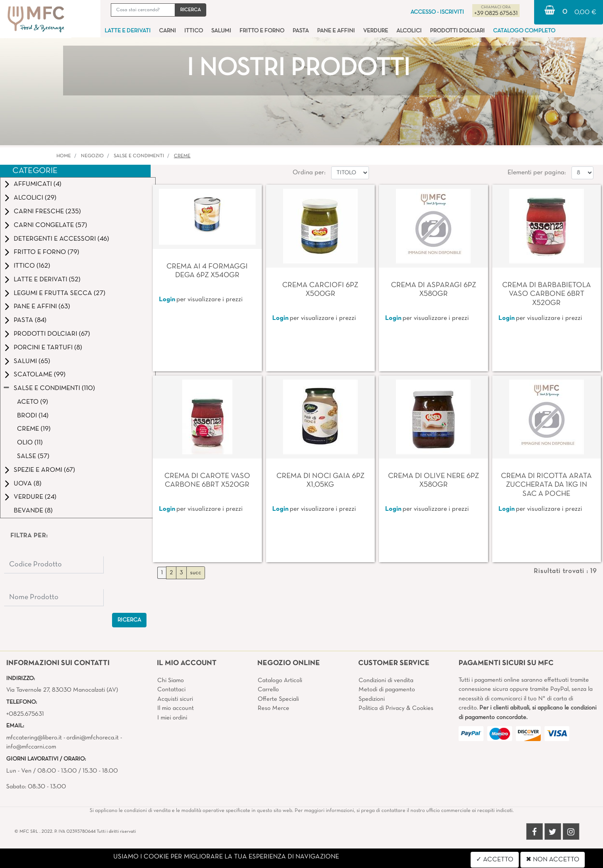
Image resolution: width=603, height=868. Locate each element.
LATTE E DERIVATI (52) (47, 280)
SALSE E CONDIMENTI (139, 156)
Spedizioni (372, 699)
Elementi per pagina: (537, 173)
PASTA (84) (30, 320)
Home (64, 156)
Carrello (268, 690)
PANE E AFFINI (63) (42, 307)
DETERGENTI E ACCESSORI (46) (61, 239)
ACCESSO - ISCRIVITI (437, 12)
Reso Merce (273, 708)
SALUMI (221, 31)
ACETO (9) (33, 402)
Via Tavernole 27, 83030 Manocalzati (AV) (62, 690)
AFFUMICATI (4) (38, 184)
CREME (182, 156)
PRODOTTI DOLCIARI (457, 31)
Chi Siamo (171, 680)
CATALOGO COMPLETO (524, 31)
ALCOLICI (409, 31)
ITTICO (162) (32, 266)
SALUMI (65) (32, 361)
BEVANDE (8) (33, 511)
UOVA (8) (28, 484)
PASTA (301, 31)
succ (196, 573)
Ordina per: (309, 173)
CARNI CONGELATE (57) (50, 225)
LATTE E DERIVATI (128, 31)
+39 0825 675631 (496, 13)
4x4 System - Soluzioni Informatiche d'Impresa (320, 863)
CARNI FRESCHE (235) (47, 212)
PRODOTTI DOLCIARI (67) (52, 334)
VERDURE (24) (35, 497)
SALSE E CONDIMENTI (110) (54, 388)
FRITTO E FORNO (262, 31)
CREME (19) (34, 429)
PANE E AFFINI (336, 31)
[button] (190, 10)
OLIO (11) (30, 443)
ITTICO (194, 31)
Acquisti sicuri (175, 699)
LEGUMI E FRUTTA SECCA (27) (60, 293)
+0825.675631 (25, 714)
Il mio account (176, 708)
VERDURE (376, 31)
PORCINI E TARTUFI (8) (48, 348)
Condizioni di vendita (386, 680)
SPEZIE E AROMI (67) (44, 470)
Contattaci (171, 690)
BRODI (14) (33, 416)
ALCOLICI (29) (35, 198)
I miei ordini (172, 718)
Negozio (92, 156)
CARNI (167, 31)
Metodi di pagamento (387, 690)
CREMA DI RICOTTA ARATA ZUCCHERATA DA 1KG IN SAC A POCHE (546, 485)
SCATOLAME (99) (40, 375)
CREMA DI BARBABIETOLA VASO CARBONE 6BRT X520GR (547, 294)
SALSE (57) (33, 456)
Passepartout (319, 853)
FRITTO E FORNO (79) (46, 252)
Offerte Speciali (278, 699)
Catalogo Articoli (280, 680)
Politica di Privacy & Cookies (396, 708)
